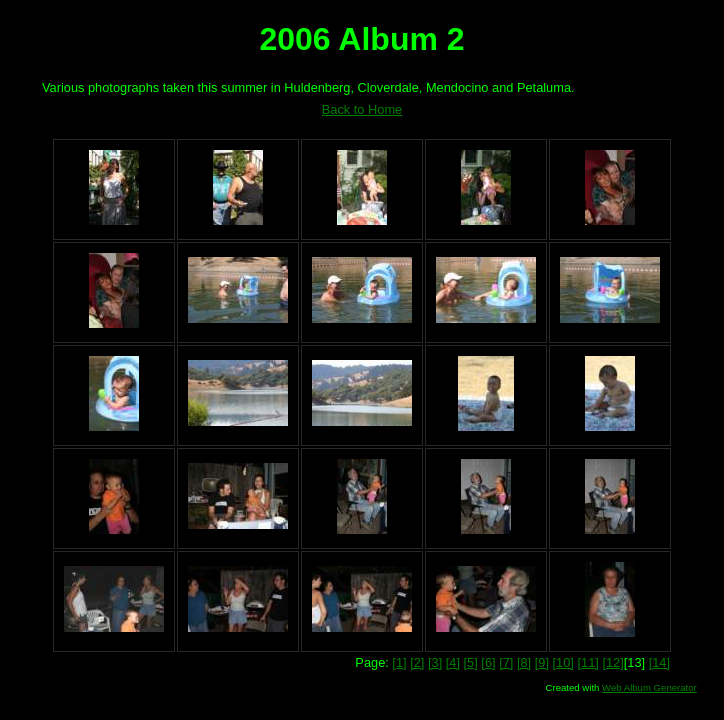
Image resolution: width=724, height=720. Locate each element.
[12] (612, 662)
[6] (488, 662)
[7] (506, 662)
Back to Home (362, 109)
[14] (659, 662)
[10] (563, 662)
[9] (542, 662)
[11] (587, 662)
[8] (524, 662)
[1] (399, 662)
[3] (435, 662)
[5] (471, 662)
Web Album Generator (649, 687)
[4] (453, 662)
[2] (417, 662)
